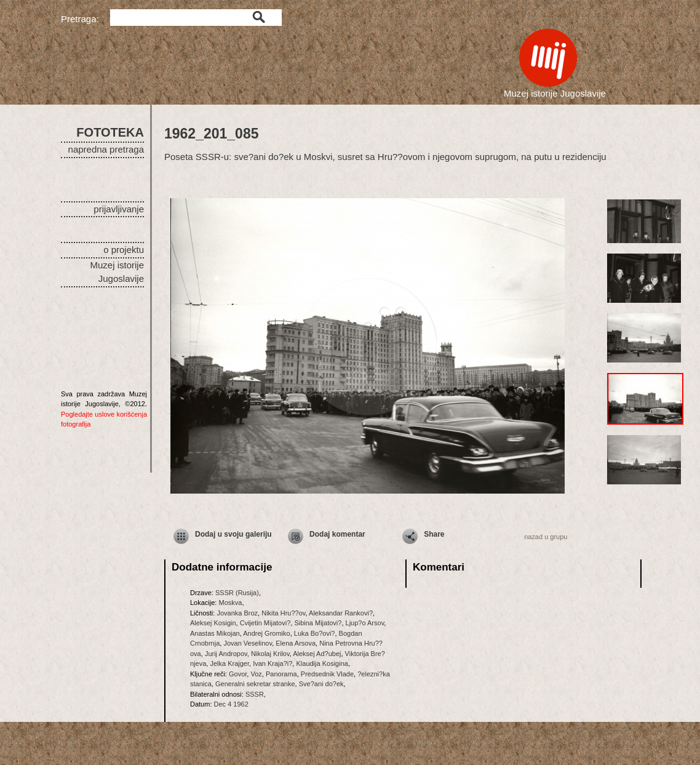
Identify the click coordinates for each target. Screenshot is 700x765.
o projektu (124, 250)
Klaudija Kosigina (322, 663)
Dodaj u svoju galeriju (233, 534)
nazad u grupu (546, 537)
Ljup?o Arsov (365, 623)
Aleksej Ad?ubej (317, 654)
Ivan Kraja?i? (272, 663)
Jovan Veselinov (248, 643)
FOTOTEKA (110, 132)
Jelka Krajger (229, 663)
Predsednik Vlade (327, 674)
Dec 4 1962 (231, 704)
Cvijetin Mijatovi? (265, 623)
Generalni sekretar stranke (255, 684)
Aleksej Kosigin (213, 623)
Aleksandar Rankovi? (341, 613)
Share (434, 534)
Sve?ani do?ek (321, 684)
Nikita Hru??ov (283, 613)
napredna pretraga (106, 149)
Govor (238, 674)
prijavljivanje (119, 209)
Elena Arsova (296, 643)
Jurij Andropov (226, 654)
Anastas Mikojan (215, 633)
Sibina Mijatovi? (318, 623)
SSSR (255, 694)
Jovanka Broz (237, 613)
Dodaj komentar (337, 534)
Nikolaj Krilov (270, 654)
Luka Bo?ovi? (315, 633)
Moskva (230, 603)
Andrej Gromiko (266, 633)
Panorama (281, 674)
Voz (256, 674)
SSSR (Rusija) (237, 593)
